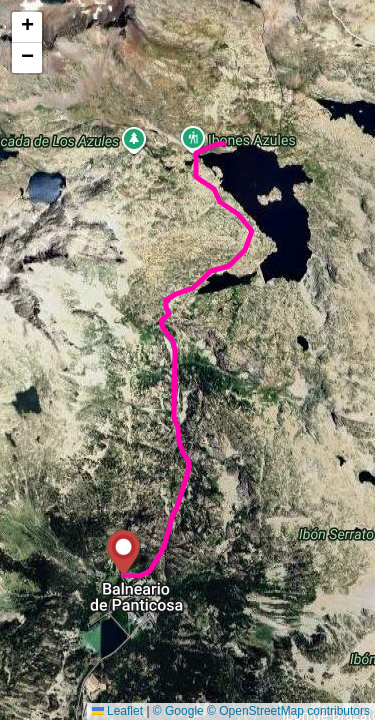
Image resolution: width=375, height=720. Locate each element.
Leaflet (117, 711)
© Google (178, 711)
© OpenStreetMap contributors (288, 711)
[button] (123, 552)
